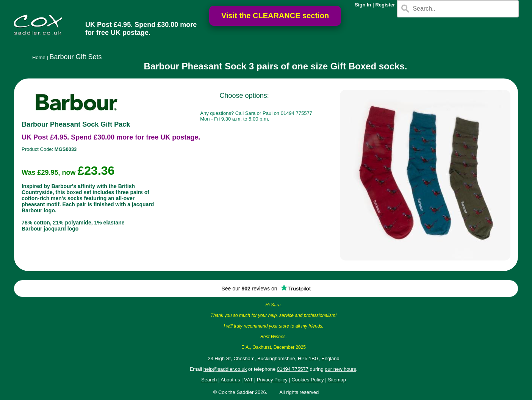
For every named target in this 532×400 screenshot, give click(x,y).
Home (39, 57)
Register (385, 5)
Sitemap (337, 380)
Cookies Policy (307, 380)
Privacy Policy (272, 380)
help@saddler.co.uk (225, 369)
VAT (248, 380)
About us (230, 380)
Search (209, 380)
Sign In (363, 5)
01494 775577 (293, 369)
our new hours (340, 369)
